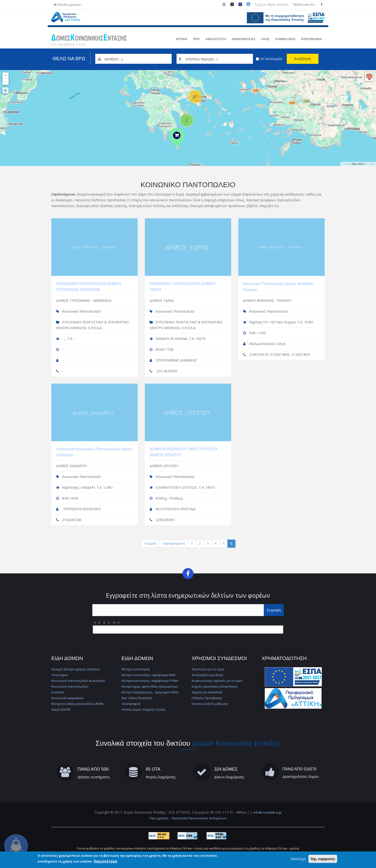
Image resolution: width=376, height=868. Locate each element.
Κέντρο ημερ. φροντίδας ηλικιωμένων (151, 686)
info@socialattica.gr (267, 812)
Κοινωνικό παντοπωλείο (71, 686)
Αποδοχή (298, 859)
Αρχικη (182, 39)
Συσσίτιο (58, 692)
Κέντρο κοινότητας (136, 669)
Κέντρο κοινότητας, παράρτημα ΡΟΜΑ (151, 680)
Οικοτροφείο (132, 703)
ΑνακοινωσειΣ (244, 39)
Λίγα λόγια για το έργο (209, 669)
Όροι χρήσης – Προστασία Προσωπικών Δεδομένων (188, 817)
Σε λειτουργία (271, 59)
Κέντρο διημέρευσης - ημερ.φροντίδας (152, 692)
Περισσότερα (106, 861)
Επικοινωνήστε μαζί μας (210, 703)
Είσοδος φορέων (70, 5)
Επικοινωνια (311, 39)
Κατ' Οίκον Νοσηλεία (138, 697)
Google (371, 164)
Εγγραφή (274, 609)
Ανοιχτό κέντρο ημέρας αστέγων (77, 669)
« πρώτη (150, 543)
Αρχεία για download (208, 692)
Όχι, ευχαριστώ (323, 859)
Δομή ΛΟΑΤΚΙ (62, 709)
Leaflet (346, 164)
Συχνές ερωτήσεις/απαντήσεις (215, 686)
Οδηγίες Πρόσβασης (208, 697)
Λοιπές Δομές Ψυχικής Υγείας (144, 709)
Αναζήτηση (303, 59)
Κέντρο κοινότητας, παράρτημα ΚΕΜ (150, 674)
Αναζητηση (216, 39)
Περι (196, 39)
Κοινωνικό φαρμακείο (68, 697)
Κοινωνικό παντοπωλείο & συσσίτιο (80, 680)
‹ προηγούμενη (174, 543)
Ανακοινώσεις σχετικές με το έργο (218, 680)
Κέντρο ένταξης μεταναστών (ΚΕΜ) (79, 703)
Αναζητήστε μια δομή (208, 674)
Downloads (285, 39)
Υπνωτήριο (60, 674)
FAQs (265, 39)
